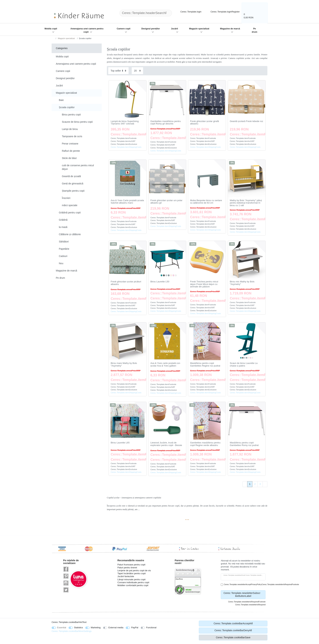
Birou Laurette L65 (120, 443)
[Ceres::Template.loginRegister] (223, 11)
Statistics (79, 627)
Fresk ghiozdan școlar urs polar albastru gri (166, 202)
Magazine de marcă (230, 29)
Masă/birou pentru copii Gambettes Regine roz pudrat (205, 365)
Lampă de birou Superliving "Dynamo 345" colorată (125, 123)
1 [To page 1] (250, 484)
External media (116, 627)
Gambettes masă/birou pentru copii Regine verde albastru (205, 444)
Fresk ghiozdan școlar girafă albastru (204, 123)
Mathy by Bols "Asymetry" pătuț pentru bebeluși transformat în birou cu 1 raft (246, 203)
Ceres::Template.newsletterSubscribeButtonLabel (243, 595)
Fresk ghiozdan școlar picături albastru (126, 283)
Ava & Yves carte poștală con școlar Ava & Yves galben (165, 365)
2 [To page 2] (255, 484)
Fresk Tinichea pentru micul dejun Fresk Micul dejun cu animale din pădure (204, 284)
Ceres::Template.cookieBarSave (233, 637)
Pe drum (255, 30)
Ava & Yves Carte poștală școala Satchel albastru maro (127, 202)
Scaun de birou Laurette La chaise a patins (244, 365)
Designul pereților (151, 29)
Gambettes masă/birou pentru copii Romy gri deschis (166, 123)
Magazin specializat (199, 29)
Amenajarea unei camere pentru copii (87, 30)
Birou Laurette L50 (160, 282)
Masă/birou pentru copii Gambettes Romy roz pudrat (244, 444)
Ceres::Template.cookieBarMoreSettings (72, 631)
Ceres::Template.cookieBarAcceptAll (233, 623)
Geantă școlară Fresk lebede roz (246, 121)
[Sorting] (118, 71)
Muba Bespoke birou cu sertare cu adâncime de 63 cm (206, 202)
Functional (151, 627)
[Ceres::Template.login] (188, 11)
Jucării (175, 29)
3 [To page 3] (260, 484)
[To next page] (265, 484)
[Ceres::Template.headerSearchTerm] (146, 13)
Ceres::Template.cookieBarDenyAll (233, 630)
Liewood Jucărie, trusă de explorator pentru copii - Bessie (166, 444)
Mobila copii (51, 29)
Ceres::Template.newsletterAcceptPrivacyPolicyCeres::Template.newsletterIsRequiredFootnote (261, 584)
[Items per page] (137, 71)
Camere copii (124, 29)
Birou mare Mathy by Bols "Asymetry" (124, 365)
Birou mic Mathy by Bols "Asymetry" (242, 283)
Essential (62, 627)
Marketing (96, 627)
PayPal (135, 627)
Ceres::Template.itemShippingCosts (126, 147)
